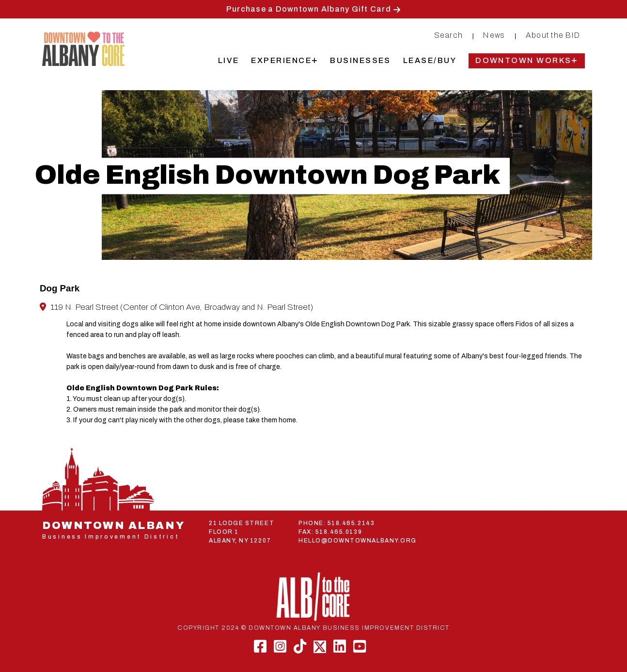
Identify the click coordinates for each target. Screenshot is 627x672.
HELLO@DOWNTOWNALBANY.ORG (358, 541)
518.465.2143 (351, 523)
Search (449, 35)
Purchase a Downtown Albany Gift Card (309, 9)
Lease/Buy (430, 60)
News (494, 35)
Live (229, 60)
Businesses (361, 60)
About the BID (553, 35)
